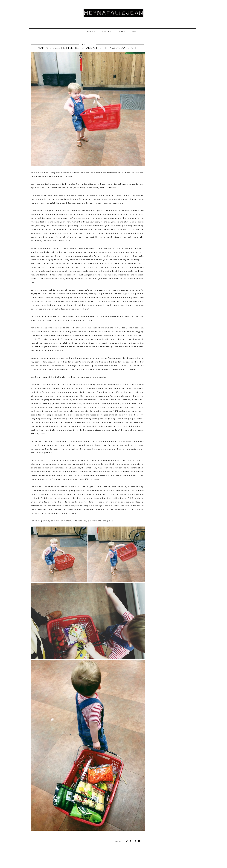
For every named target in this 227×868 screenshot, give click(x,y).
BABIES (91, 31)
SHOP (135, 31)
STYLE (122, 31)
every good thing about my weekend (116, 415)
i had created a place (90, 430)
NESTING (107, 31)
